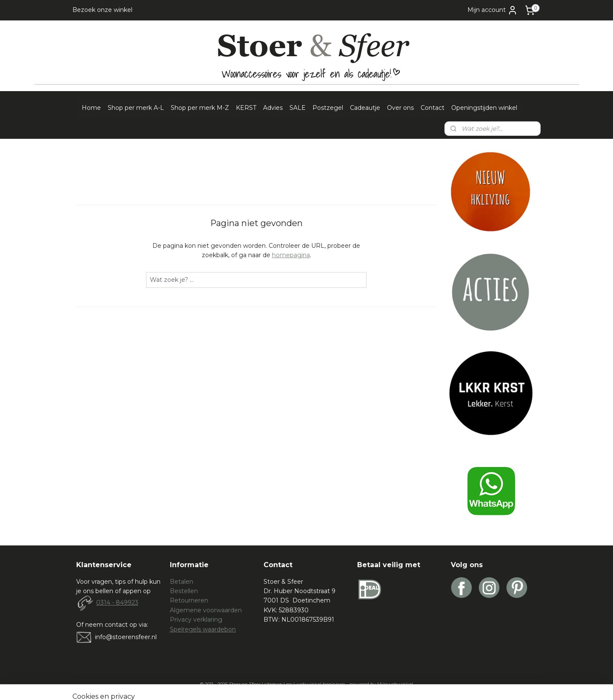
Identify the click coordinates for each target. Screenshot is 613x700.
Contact (433, 108)
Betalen (182, 582)
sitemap (273, 684)
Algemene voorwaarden (206, 610)
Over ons (400, 108)
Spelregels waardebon (203, 629)
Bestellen (184, 591)
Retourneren (189, 600)
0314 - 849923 (117, 602)
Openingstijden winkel (484, 108)
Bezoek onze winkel (102, 10)
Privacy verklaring (196, 620)
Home (91, 108)
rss (289, 684)
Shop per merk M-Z (200, 108)
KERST (246, 108)
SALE (298, 108)
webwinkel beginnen (321, 684)
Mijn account (493, 10)
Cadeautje (365, 108)
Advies (273, 108)
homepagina (291, 255)
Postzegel (328, 108)
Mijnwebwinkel (395, 684)
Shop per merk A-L (136, 108)
